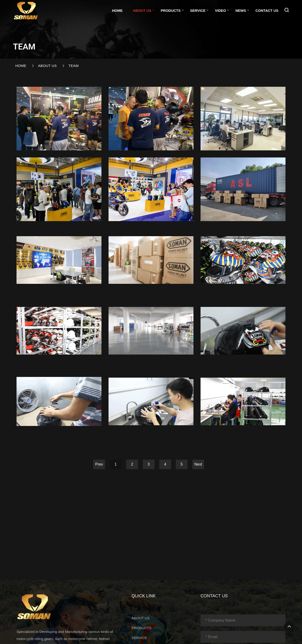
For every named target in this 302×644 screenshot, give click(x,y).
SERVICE (198, 10)
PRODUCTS (171, 10)
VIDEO (220, 10)
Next (198, 464)
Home (117, 10)
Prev (99, 464)
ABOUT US (142, 10)
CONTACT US (267, 10)
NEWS (241, 10)
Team (73, 66)
